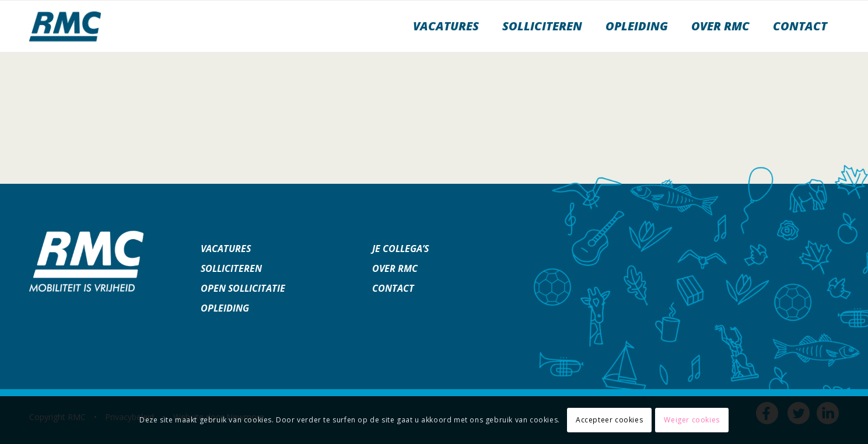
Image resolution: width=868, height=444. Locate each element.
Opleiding (225, 308)
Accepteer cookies (609, 420)
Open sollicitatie (243, 288)
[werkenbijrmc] (65, 26)
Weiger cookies (692, 420)
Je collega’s (400, 249)
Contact (393, 288)
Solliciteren (231, 268)
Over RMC (395, 268)
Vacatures (226, 249)
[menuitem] (446, 26)
